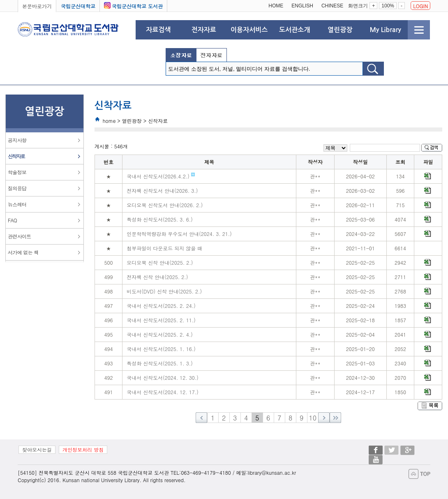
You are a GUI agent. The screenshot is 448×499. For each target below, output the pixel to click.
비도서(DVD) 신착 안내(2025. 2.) (164, 291)
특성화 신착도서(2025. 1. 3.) (160, 363)
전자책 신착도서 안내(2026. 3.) (162, 191)
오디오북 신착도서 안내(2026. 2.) (165, 205)
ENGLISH (302, 6)
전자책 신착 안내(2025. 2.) (157, 277)
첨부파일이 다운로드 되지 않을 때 (164, 248)
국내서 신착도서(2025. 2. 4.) (160, 334)
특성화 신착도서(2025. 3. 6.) (160, 219)
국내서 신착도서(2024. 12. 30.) (163, 378)
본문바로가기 (37, 6)
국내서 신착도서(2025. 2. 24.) (161, 306)
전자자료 (204, 30)
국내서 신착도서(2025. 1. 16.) (161, 349)
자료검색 (158, 30)
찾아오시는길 (37, 449)
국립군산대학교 (78, 6)
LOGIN (420, 6)
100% (388, 6)
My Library (385, 30)
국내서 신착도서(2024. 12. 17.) (163, 392)
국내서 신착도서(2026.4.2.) (161, 176)
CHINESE (332, 6)
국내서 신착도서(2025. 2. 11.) (161, 320)
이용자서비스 (249, 30)
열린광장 (340, 30)
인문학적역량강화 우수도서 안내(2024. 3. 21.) (179, 234)
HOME (276, 6)
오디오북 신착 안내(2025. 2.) (160, 262)
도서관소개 (294, 30)
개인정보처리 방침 (83, 449)
